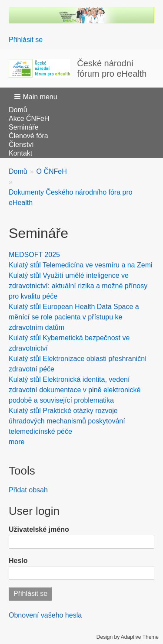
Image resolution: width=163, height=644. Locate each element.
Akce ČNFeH (29, 119)
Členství (21, 145)
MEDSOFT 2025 (34, 255)
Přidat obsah (28, 490)
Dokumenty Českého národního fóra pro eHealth (71, 197)
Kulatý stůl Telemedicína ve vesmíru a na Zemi (81, 265)
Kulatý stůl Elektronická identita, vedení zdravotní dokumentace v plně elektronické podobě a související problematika (75, 390)
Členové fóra (28, 136)
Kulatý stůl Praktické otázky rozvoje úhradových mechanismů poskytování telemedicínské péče (67, 421)
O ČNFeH (52, 171)
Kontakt (20, 153)
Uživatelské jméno (39, 529)
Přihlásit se (26, 40)
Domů (18, 110)
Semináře (23, 127)
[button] (37, 97)
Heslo (18, 561)
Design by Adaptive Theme (128, 637)
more (17, 442)
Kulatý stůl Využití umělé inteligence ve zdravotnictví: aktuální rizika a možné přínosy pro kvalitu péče (78, 286)
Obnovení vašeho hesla (45, 615)
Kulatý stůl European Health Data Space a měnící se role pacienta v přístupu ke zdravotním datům (74, 317)
